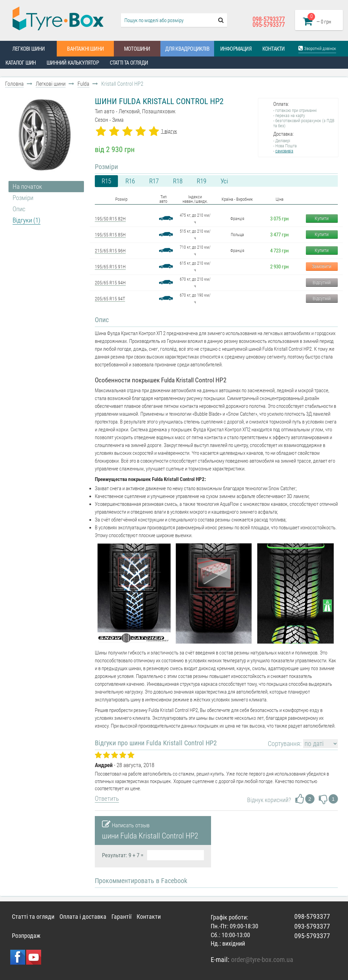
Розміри (23, 198)
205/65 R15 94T (110, 299)
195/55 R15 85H (110, 235)
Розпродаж (26, 936)
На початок (27, 187)
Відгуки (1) (27, 220)
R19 (202, 181)
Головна (14, 84)
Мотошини (137, 49)
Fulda (83, 84)
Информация (236, 49)
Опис (19, 209)
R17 (154, 181)
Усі (224, 181)
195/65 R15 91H (110, 267)
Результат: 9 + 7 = (123, 855)
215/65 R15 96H (110, 251)
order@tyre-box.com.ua (262, 960)
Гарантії (121, 917)
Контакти (274, 49)
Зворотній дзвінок (317, 48)
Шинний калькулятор (73, 63)
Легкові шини (28, 49)
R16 (130, 181)
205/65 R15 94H (110, 283)
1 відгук (169, 131)
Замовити (322, 266)
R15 (106, 181)
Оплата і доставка (83, 917)
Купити (322, 218)
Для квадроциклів (187, 49)
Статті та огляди (129, 63)
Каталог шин (21, 63)
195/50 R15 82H (110, 219)
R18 (178, 181)
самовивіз (284, 151)
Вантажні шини (85, 49)
